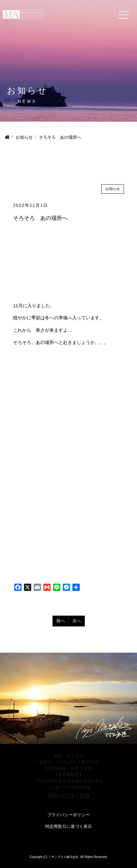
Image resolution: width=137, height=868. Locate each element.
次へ (77, 621)
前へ (61, 621)
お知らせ (24, 137)
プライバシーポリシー (68, 815)
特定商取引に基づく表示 (68, 826)
